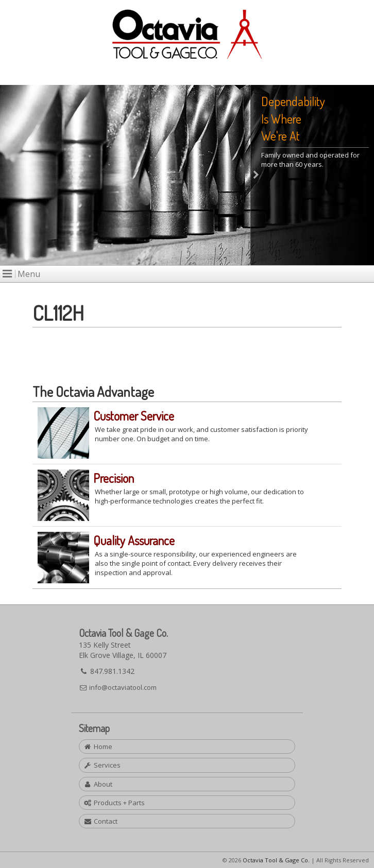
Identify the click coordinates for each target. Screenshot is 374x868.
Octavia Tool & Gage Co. (276, 860)
